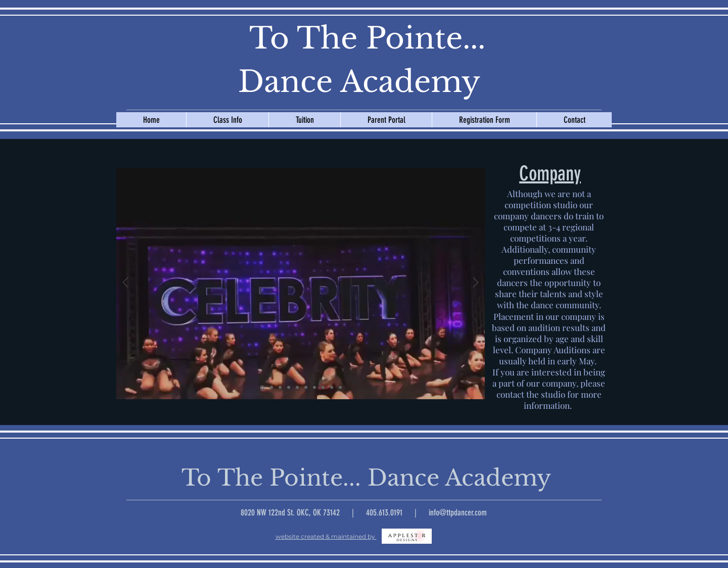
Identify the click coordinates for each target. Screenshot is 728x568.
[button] (227, 120)
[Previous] (125, 283)
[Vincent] (323, 388)
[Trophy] (332, 388)
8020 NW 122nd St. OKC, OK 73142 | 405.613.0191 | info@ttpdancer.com (364, 512)
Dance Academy (359, 82)
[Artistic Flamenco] (297, 388)
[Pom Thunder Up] (340, 388)
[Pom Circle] (289, 388)
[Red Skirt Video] (306, 388)
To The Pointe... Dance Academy (360, 478)
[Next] (476, 283)
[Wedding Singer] (271, 388)
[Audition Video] (262, 387)
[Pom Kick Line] (314, 388)
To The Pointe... (359, 38)
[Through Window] (280, 388)
